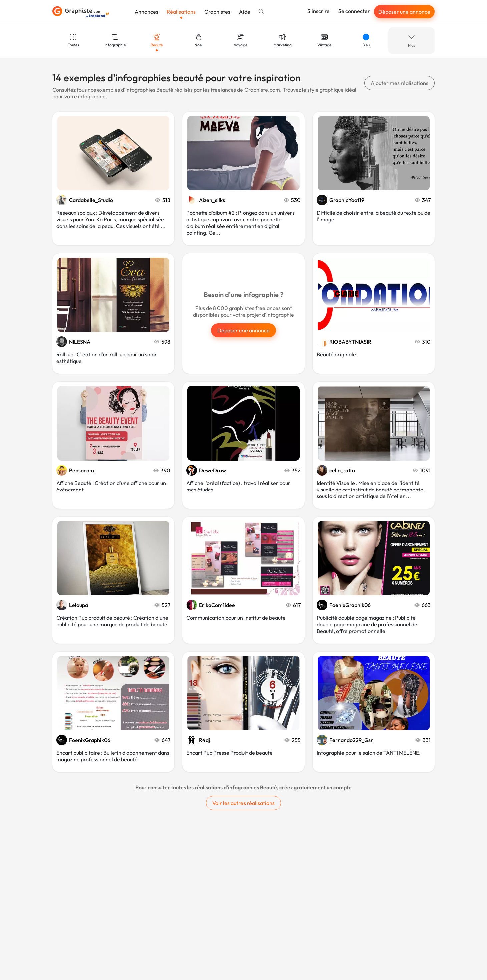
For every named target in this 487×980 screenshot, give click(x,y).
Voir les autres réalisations (243, 803)
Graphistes (217, 12)
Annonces (147, 12)
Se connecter (354, 11)
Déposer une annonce (404, 12)
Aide (245, 12)
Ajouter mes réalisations (399, 83)
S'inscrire (318, 11)
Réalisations (181, 12)
